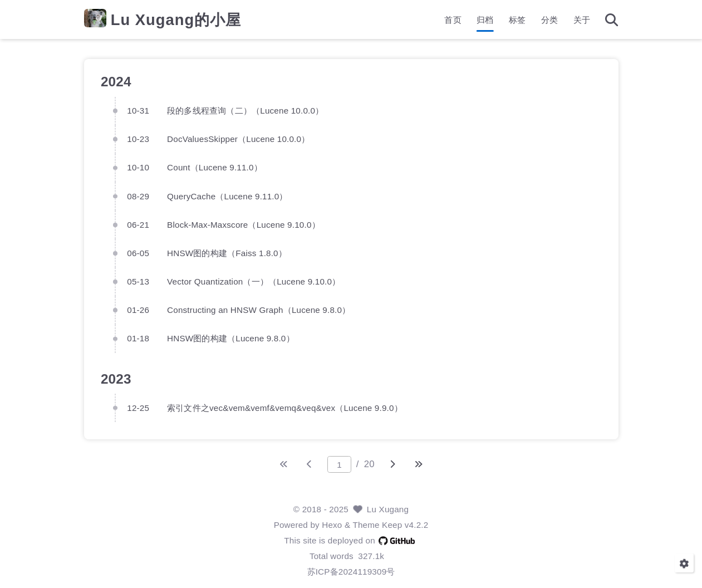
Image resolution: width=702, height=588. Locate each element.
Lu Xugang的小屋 (176, 20)
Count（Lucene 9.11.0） (215, 167)
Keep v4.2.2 (405, 525)
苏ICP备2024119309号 (351, 572)
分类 (549, 20)
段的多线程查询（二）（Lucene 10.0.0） (245, 110)
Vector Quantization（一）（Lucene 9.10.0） (254, 281)
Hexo (332, 525)
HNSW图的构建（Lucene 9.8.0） (231, 338)
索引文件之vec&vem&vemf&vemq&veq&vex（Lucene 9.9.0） (285, 407)
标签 (517, 20)
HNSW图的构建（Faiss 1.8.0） (227, 253)
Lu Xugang (388, 509)
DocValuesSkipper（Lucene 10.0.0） (238, 138)
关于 (582, 20)
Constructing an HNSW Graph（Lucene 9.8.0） (259, 309)
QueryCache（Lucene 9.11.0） (227, 196)
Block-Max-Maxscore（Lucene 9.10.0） (244, 224)
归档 (485, 20)
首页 (453, 20)
